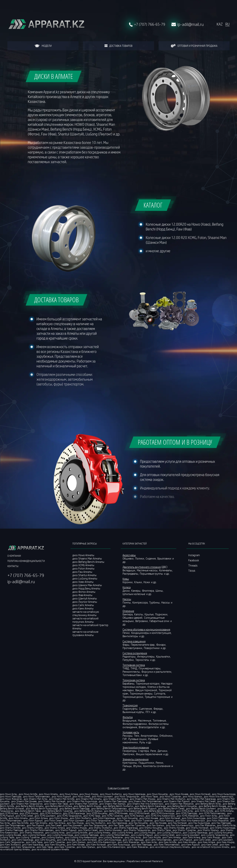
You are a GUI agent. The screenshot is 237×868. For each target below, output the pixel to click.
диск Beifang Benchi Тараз (28, 811)
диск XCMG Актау (185, 811)
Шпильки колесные (134, 594)
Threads (193, 565)
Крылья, (150, 614)
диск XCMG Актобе (204, 811)
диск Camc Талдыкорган (12, 842)
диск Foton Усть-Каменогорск (190, 820)
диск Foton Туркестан (142, 820)
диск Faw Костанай (177, 823)
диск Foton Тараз (121, 820)
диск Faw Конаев (158, 823)
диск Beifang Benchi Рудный (142, 808)
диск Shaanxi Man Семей (203, 801)
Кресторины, (130, 763)
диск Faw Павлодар (221, 823)
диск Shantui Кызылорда (223, 828)
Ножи (147, 582)
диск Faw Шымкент (73, 825)
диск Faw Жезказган (205, 825)
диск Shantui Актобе (10, 828)
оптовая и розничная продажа (194, 46)
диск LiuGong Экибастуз (169, 832)
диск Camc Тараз (34, 842)
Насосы (166, 602)
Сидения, (151, 558)
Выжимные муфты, (134, 712)
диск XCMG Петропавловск (212, 813)
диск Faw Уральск (155, 825)
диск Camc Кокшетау (45, 840)
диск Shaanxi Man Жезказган (179, 804)
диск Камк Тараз (45, 847)
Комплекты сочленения (157, 766)
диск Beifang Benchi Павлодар (75, 808)
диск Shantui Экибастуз (100, 828)
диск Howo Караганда (134, 794)
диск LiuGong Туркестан (28, 837)
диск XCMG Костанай (139, 813)
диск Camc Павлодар (133, 840)
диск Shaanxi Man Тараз (56, 804)
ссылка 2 (193, 581)
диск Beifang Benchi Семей (171, 808)
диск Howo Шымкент (102, 796)
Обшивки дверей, (133, 618)
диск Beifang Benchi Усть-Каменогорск (123, 811)
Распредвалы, (131, 574)
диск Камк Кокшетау (55, 845)
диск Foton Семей (53, 820)
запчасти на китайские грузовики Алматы (85, 633)
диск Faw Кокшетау (138, 823)
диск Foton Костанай (170, 818)
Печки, (127, 633)
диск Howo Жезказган (11, 799)
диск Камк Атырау (226, 842)
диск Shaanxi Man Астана (116, 799)
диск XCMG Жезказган (188, 816)
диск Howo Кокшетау (157, 794)
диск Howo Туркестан (170, 796)
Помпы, (127, 602)
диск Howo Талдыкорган (127, 796)
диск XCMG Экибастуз (51, 813)
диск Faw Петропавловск (12, 825)
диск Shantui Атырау (77, 828)
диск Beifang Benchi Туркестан (57, 811)
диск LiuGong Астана (122, 832)
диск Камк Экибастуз (10, 845)
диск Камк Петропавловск (167, 845)
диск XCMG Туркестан (112, 816)
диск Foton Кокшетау (127, 818)
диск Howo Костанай (200, 794)
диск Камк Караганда (33, 845)
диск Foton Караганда (104, 818)
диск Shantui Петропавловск (39, 830)
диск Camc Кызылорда (110, 840)
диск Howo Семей (81, 796)
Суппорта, (160, 693)
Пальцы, (128, 766)
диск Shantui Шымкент (111, 830)
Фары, (126, 645)
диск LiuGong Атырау (145, 832)
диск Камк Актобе (167, 842)
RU (227, 24)
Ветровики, (142, 621)
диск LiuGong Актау (55, 832)
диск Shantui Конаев (174, 828)
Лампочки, (129, 754)
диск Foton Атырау (59, 818)
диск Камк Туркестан (65, 847)
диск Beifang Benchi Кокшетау (182, 806)
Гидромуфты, (131, 709)
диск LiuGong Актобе (77, 832)
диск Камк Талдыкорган (23, 847)
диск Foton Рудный (33, 820)
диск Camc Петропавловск (158, 840)
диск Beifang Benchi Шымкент (201, 808)
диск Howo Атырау (89, 794)
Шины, (160, 591)
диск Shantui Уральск (208, 830)
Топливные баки (132, 675)
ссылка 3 (193, 586)
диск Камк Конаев (76, 845)
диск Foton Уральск (164, 820)
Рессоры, (128, 736)
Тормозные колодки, (148, 683)
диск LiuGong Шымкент (188, 835)
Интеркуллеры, (146, 656)
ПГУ (148, 712)
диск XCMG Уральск (134, 816)
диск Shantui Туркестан (184, 830)
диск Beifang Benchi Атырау (87, 806)
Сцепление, (146, 709)
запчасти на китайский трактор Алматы (90, 627)
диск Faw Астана (57, 823)
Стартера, (144, 751)
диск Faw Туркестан (135, 825)
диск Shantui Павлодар (12, 830)
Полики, (140, 558)
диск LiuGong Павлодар (87, 835)
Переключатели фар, (143, 645)
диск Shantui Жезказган (32, 832)
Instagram (194, 555)
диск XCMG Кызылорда (163, 813)
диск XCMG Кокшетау (97, 813)
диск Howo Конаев (179, 794)
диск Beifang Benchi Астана (59, 806)
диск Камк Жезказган (138, 847)
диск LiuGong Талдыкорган (215, 835)
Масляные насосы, (148, 570)
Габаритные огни (160, 621)
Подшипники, (147, 763)
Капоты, (139, 614)
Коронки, (128, 582)
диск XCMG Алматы (224, 811)
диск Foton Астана (39, 818)
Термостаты (142, 660)
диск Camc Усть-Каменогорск (102, 842)
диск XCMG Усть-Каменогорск (160, 816)
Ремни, (160, 763)
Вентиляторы (131, 636)
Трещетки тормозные (158, 697)
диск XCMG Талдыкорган (69, 816)
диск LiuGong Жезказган (111, 837)
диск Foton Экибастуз (81, 818)
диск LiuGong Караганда (195, 832)
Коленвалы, (166, 570)
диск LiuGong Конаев (10, 835)
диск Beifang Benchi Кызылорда (42, 808)
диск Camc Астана (191, 837)
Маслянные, (145, 720)
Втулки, (138, 766)
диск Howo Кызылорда (224, 794)
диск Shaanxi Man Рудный (177, 801)
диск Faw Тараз (116, 825)
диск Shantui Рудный (66, 830)
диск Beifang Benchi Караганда (150, 806)
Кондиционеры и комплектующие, (152, 633)
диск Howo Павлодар (11, 796)
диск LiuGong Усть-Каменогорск (81, 837)
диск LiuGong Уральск (52, 837)
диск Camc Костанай (87, 840)
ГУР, (125, 739)
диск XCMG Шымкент (45, 816)
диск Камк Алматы (187, 842)
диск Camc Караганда (22, 840)
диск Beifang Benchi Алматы (30, 806)
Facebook (194, 560)
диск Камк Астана (206, 842)
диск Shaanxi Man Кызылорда (82, 801)
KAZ (220, 24)
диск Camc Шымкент (223, 840)
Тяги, (137, 736)
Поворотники (152, 648)
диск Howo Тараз (149, 796)
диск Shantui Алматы (32, 828)
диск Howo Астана (69, 794)
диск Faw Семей (54, 825)
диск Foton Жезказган (218, 820)
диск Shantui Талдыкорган (137, 830)
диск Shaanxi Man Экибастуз (171, 799)
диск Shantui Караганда (126, 828)
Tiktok (192, 571)
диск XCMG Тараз (92, 816)
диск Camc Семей (202, 840)
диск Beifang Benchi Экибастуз (118, 806)
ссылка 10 (194, 622)
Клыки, (139, 582)
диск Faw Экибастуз (95, 823)
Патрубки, (129, 660)
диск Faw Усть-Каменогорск (180, 825)
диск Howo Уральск (192, 796)
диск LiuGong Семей (164, 835)
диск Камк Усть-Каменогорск (111, 847)
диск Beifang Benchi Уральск (88, 811)
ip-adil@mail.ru (190, 24)
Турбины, (155, 602)
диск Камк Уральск (86, 847)
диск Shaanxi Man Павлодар (113, 801)
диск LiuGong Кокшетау (221, 832)
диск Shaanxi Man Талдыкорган (27, 804)
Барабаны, (129, 683)
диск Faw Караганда (117, 823)
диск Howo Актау (9, 794)
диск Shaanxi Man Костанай (52, 801)
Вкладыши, (129, 570)
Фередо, (159, 709)
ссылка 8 (193, 612)
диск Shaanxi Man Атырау (143, 799)
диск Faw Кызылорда (199, 823)
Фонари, (161, 645)
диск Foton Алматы (18, 818)
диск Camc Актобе (152, 837)
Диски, (127, 591)
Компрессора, (141, 602)
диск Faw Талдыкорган (95, 825)
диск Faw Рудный (35, 825)
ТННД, (134, 668)
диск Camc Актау (133, 837)
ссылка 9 (193, 617)
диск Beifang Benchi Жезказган (159, 811)
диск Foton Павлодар (218, 818)
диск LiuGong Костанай (34, 835)
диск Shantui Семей (88, 830)
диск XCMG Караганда (74, 813)
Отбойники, (166, 736)
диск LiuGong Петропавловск (115, 835)
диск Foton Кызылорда (193, 818)
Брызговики (165, 558)
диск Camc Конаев (66, 840)
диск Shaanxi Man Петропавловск (145, 801)
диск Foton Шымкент (74, 820)
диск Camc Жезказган (128, 842)
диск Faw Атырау (75, 823)
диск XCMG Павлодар (187, 813)
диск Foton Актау (209, 816)
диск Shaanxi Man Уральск (112, 804)
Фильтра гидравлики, (135, 724)
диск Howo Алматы (48, 794)
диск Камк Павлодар (142, 845)
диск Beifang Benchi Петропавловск (109, 808)
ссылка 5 (193, 596)
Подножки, (162, 614)
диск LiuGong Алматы (100, 832)
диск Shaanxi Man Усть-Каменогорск (145, 804)
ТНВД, (126, 668)
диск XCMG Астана (9, 813)
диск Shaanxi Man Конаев (24, 801)
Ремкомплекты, (132, 672)
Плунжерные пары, (150, 668)
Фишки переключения (149, 754)
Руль (142, 742)
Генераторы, (130, 751)
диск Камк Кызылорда (119, 845)
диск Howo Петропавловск (37, 796)
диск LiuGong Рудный (142, 835)
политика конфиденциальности (26, 561)
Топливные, (160, 720)
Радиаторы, (130, 656)
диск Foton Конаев (149, 818)
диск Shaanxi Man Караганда (201, 799)
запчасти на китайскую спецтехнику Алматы (86, 613)
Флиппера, (148, 591)
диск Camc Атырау (211, 837)
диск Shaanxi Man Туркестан (84, 804)
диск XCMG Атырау (29, 813)
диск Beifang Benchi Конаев (212, 806)
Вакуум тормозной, (147, 690)
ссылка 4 (193, 591)
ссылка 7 (193, 607)
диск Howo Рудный (61, 796)
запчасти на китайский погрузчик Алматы (85, 620)
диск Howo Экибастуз (111, 794)
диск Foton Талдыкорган (99, 820)
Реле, (154, 751)
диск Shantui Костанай (197, 828)
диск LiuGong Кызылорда (60, 835)
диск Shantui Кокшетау (151, 828)
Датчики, (163, 751)
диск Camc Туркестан (55, 842)
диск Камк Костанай (96, 845)
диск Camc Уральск (76, 842)
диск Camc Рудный (183, 840)
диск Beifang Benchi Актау (208, 804)
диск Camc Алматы (172, 837)
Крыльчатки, (164, 656)
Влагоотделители (149, 727)
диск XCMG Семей (24, 816)
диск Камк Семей (210, 845)
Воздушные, (130, 720)
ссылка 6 (193, 602)
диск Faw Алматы (39, 823)
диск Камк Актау (149, 842)
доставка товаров (118, 46)
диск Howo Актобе (28, 794)
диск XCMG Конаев (118, 813)
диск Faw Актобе (20, 823)
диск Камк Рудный (190, 845)
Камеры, (136, 591)
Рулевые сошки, (138, 739)
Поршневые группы (152, 574)
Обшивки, (129, 558)
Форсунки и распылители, (157, 672)
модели (43, 46)
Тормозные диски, (133, 697)
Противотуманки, (133, 648)
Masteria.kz (157, 861)
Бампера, (128, 614)
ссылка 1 (193, 576)
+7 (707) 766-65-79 (150, 24)
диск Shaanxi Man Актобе (62, 799)
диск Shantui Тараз (161, 830)
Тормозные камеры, (142, 693)
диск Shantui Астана (55, 828)
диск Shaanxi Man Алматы (89, 799)
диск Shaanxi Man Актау (36, 799)
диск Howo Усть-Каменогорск (219, 796)
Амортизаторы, (150, 736)
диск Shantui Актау (226, 825)
